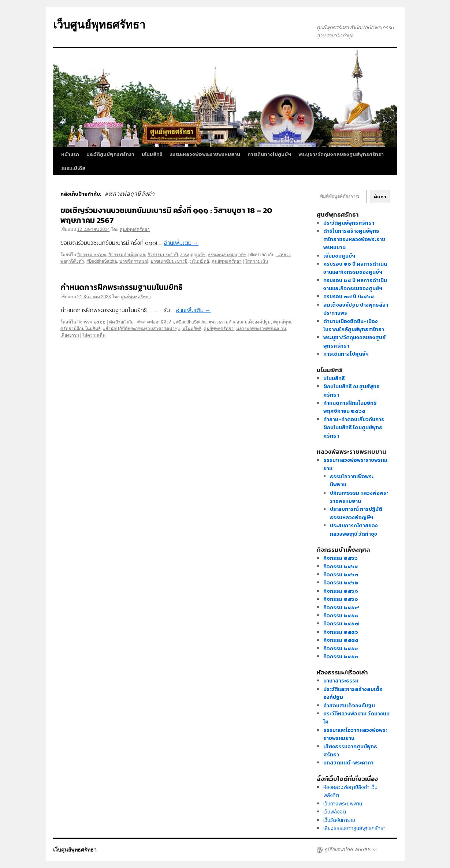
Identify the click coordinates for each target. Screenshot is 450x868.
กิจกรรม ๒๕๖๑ (341, 591)
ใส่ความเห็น (256, 261)
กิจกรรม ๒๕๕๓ (341, 657)
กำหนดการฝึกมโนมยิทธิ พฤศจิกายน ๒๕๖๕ (350, 407)
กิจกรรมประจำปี (163, 255)
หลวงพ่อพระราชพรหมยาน (261, 329)
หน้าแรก (70, 154)
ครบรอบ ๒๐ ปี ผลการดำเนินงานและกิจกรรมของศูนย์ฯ (355, 268)
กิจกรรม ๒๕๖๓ (341, 575)
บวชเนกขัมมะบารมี (169, 261)
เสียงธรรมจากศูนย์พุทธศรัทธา (354, 828)
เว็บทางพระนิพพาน (343, 804)
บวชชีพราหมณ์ (134, 261)
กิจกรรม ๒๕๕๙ (341, 608)
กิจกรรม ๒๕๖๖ (91, 322)
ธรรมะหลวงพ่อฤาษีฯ (227, 255)
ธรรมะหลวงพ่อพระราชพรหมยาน (205, 154)
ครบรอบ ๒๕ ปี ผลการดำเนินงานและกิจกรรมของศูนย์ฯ (355, 285)
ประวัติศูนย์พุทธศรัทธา (110, 154)
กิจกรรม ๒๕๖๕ (341, 567)
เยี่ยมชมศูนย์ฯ (339, 256)
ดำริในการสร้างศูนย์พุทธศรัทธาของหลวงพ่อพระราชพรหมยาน (354, 239)
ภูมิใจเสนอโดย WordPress (351, 850)
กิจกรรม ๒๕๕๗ (341, 624)
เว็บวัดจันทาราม (339, 820)
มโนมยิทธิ (152, 154)
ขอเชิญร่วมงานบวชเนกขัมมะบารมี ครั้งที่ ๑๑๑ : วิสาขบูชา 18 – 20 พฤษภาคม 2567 (166, 215)
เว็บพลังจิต (335, 812)
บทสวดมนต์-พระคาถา (348, 763)
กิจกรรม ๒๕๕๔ (341, 649)
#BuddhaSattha (102, 261)
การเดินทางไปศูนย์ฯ (269, 154)
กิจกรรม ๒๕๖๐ (341, 599)
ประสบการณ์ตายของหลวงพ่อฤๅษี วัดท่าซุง (354, 530)
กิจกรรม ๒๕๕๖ (341, 632)
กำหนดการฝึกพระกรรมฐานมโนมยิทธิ (122, 287)
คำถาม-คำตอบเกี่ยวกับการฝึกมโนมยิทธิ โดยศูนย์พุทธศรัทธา (354, 428)
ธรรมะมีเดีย (73, 168)
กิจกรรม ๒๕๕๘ (341, 616)
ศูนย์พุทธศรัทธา (135, 229)
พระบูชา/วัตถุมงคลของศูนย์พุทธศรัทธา (341, 154)
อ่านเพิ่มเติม (181, 243)
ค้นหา (380, 197)
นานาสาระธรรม (341, 681)
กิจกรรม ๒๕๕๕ (341, 640)
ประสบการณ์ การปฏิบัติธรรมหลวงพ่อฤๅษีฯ (356, 513)
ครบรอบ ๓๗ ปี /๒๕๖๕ (349, 297)
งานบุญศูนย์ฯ (193, 255)
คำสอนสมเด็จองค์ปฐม (349, 706)
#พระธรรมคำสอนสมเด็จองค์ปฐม (240, 322)
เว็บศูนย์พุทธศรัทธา (99, 25)
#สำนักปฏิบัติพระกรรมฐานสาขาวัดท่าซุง (141, 329)
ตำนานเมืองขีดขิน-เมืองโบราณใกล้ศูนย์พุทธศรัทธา (354, 325)
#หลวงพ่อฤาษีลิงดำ (154, 322)
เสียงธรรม (70, 335)
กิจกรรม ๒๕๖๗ (92, 255)
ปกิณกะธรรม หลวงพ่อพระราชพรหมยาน (359, 497)
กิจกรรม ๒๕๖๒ (341, 583)
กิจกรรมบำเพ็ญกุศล (127, 255)
